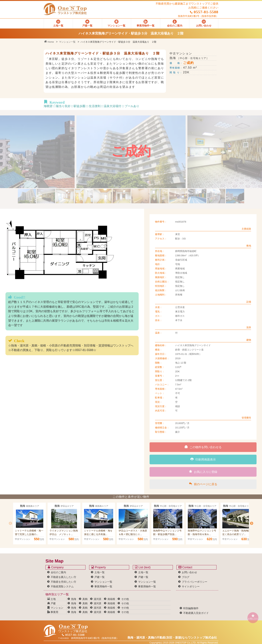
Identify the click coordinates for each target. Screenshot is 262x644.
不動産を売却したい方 (63, 582)
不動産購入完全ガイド (196, 613)
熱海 (74, 599)
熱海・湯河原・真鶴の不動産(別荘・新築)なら (172, 638)
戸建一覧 (100, 577)
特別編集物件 (191, 608)
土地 (51, 599)
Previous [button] (10, 523)
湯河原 (98, 599)
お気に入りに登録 (203, 472)
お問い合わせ (189, 572)
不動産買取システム (62, 586)
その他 (125, 599)
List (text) (143, 567)
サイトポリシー (191, 586)
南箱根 (111, 599)
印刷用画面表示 (203, 459)
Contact (185, 567)
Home (49, 42)
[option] (29, 523)
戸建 (51, 603)
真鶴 (85, 599)
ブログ (186, 577)
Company (56, 567)
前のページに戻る (203, 484)
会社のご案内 (58, 572)
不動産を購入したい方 (63, 577)
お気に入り (253, 617)
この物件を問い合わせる (203, 447)
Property (99, 567)
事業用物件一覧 (103, 586)
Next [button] (252, 523)
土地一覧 (100, 572)
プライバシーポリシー (194, 582)
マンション (55, 608)
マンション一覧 (67, 42)
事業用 (53, 612)
